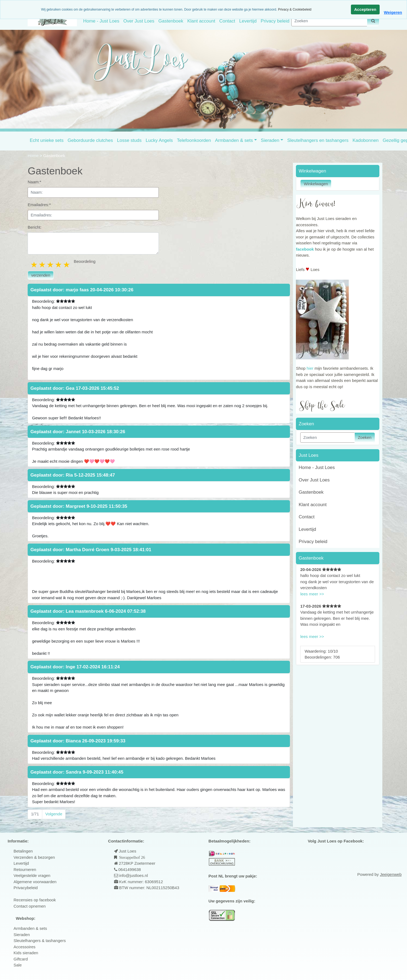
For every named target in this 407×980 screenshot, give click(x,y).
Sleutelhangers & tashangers (40, 941)
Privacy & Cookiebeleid (295, 9)
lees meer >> (312, 594)
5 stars (67, 265)
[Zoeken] (329, 21)
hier (310, 368)
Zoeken (365, 437)
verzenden (41, 275)
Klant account (201, 21)
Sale (18, 965)
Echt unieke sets (47, 140)
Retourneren (25, 869)
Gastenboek (171, 21)
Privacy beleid (275, 21)
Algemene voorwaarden (35, 882)
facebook (305, 249)
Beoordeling (85, 261)
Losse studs (129, 140)
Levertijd (248, 21)
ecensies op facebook (36, 900)
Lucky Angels (159, 140)
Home (34, 156)
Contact (227, 21)
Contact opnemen (30, 906)
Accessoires (25, 947)
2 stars (43, 265)
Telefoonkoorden (194, 140)
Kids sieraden (26, 953)
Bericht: (35, 227)
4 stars (59, 265)
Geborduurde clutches (90, 140)
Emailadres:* (39, 205)
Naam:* (34, 182)
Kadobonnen (366, 140)
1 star (34, 265)
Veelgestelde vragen (32, 875)
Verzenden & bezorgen (34, 857)
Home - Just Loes (101, 21)
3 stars (51, 265)
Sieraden (270, 140)
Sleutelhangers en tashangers (318, 140)
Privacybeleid (26, 888)
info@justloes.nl (133, 875)
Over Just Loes (139, 21)
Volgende (54, 814)
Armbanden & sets (234, 140)
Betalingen (23, 851)
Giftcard (21, 959)
